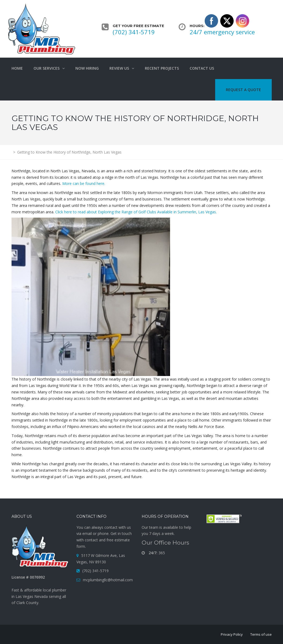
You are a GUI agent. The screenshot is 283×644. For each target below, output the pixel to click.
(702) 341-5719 (134, 32)
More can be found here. (84, 183)
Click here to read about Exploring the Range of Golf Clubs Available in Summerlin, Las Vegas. (136, 212)
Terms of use (261, 634)
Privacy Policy (232, 634)
